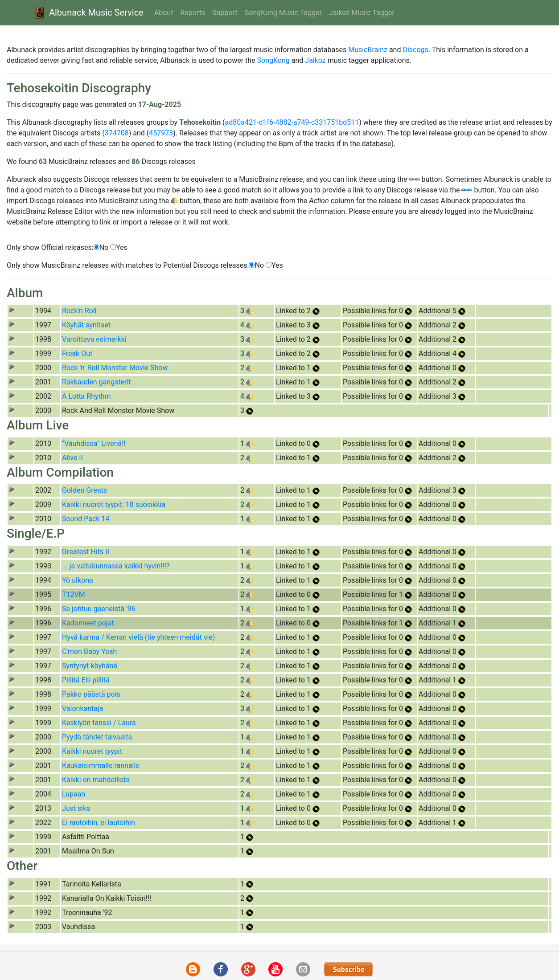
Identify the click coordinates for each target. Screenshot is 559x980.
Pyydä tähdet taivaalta (97, 737)
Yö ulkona (78, 580)
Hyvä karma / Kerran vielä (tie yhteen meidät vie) (138, 637)
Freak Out (77, 353)
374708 (117, 133)
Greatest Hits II (86, 552)
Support (225, 13)
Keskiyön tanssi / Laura (99, 723)
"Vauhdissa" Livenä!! (94, 443)
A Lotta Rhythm (86, 396)
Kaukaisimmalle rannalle (101, 766)
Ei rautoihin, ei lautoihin (99, 823)
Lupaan (74, 794)
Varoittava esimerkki (94, 339)
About (164, 13)
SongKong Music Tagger (283, 13)
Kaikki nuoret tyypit (92, 751)
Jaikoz (315, 60)
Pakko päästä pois (91, 694)
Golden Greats (84, 490)
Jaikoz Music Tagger (362, 13)
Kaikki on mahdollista (96, 780)
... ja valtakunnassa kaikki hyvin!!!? (116, 566)
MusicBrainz (368, 50)
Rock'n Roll (79, 311)
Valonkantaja (83, 708)
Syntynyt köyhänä (90, 666)
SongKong (273, 60)
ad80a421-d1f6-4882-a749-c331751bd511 (292, 122)
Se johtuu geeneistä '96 (99, 609)
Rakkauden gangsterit (97, 382)
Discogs (415, 50)
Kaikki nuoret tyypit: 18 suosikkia (114, 504)
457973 (161, 133)
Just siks (76, 808)
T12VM (74, 594)
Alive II (72, 458)
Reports (193, 13)
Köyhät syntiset (86, 325)
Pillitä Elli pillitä (86, 680)
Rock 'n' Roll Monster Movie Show (115, 368)
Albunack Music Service (88, 13)
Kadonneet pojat (88, 623)
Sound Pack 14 (86, 519)
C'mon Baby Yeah (89, 651)
